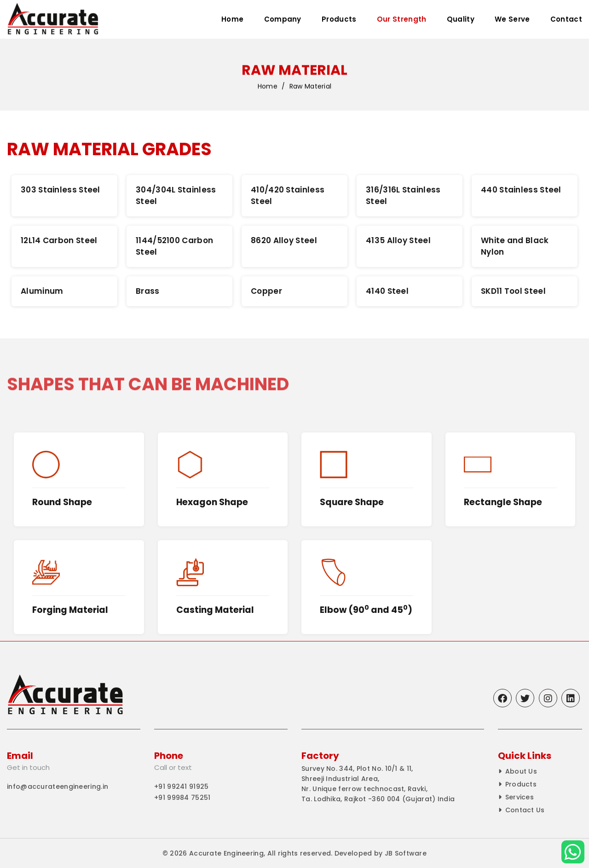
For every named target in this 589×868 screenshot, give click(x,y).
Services (520, 797)
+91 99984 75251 (182, 798)
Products (339, 19)
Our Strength (402, 19)
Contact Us (525, 810)
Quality (461, 19)
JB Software (406, 853)
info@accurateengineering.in (58, 786)
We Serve (512, 19)
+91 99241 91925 (182, 786)
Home (232, 19)
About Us (521, 771)
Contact (566, 19)
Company (283, 19)
